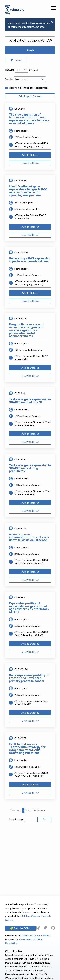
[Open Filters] (16, 60)
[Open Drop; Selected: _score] (30, 79)
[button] (54, 9)
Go (44, 819)
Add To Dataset (30, 155)
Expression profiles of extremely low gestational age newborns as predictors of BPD (29, 608)
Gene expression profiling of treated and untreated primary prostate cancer (29, 678)
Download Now (30, 163)
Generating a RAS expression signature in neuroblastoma (30, 260)
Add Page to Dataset (30, 96)
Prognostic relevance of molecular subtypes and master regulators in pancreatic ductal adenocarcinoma (26, 330)
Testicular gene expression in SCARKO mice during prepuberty (30, 468)
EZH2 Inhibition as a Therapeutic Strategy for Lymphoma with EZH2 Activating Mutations (27, 749)
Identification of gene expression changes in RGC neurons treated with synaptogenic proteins (28, 191)
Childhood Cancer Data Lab (36, 935)
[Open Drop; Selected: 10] (22, 70)
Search (30, 50)
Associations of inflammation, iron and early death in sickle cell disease (29, 537)
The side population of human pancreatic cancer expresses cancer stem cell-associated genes (29, 119)
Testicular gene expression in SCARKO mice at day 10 (30, 401)
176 (34, 810)
